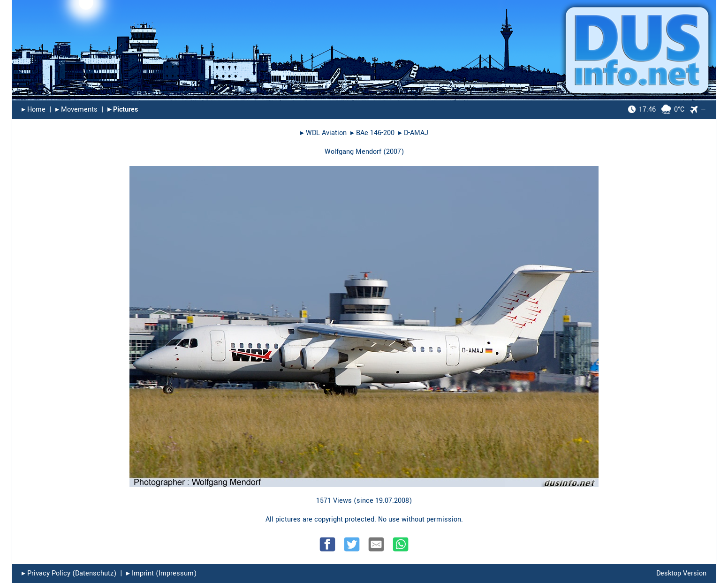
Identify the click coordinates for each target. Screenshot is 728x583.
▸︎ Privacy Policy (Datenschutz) (69, 573)
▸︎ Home (34, 110)
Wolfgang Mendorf (353, 152)
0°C (656, 110)
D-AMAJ (416, 133)
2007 (394, 152)
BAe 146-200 (375, 133)
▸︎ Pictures (123, 110)
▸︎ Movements (76, 110)
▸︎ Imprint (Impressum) (161, 573)
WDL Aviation (326, 133)
